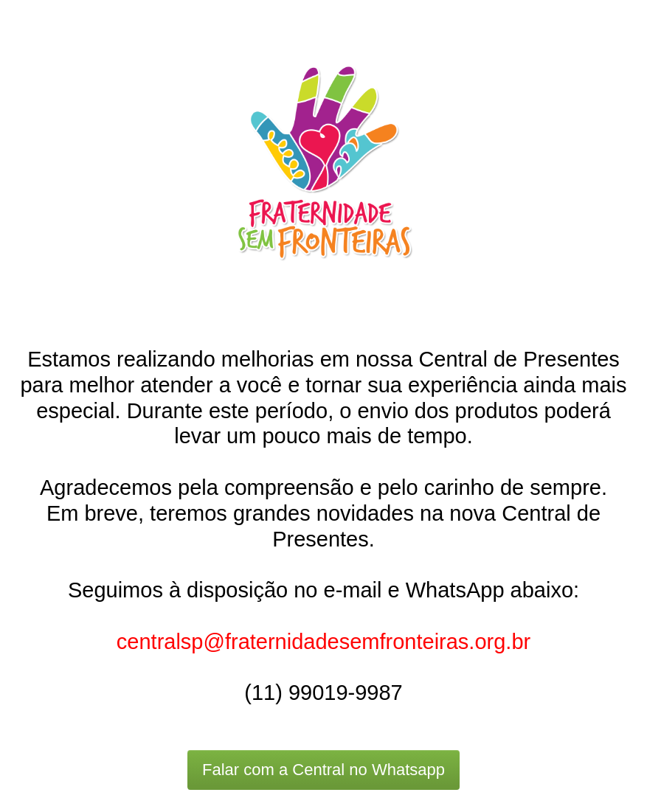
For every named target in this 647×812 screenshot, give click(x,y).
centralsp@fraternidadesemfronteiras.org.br (323, 642)
